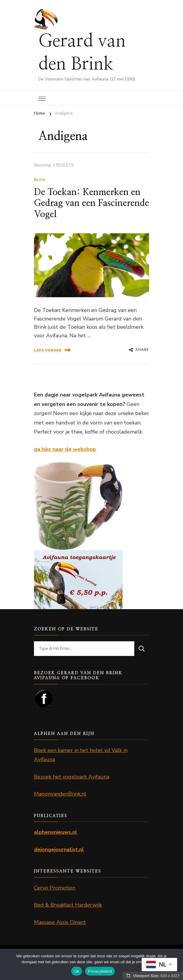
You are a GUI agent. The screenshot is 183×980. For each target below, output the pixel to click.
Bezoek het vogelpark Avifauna (72, 777)
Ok (77, 971)
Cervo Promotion (55, 888)
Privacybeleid (100, 971)
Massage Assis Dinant (60, 922)
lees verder (52, 350)
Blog (40, 180)
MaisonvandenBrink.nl (60, 794)
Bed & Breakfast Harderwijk (68, 905)
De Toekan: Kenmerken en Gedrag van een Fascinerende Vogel (91, 203)
